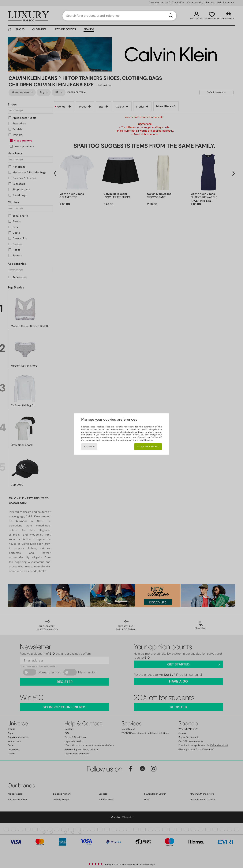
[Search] (171, 16)
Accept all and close (148, 447)
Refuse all (89, 447)
